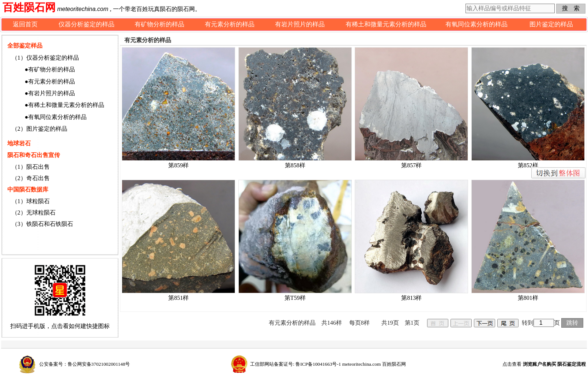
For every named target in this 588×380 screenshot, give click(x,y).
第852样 (528, 165)
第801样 (528, 298)
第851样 (178, 298)
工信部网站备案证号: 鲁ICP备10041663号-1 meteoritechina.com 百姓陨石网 (328, 364)
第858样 (295, 165)
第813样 (411, 298)
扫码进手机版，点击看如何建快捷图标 (60, 326)
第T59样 (295, 298)
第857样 (411, 165)
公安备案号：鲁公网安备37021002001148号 (85, 364)
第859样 (178, 165)
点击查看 (544, 364)
